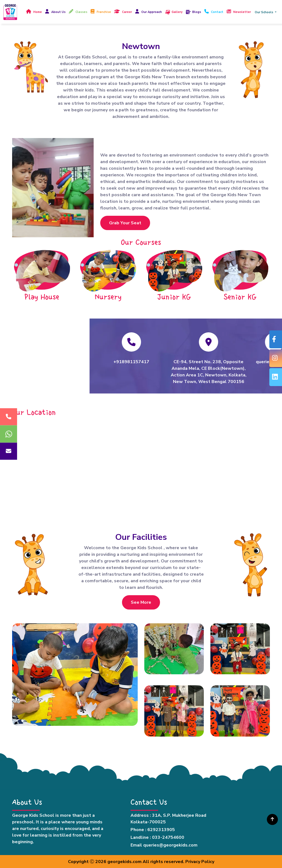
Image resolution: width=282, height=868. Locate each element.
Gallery (177, 12)
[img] (272, 819)
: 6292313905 (160, 830)
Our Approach (152, 12)
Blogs (197, 12)
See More (141, 602)
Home (38, 12)
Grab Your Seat (125, 223)
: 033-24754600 (167, 837)
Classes (81, 12)
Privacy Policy (200, 862)
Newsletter (242, 12)
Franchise (104, 12)
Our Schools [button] (264, 12)
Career (127, 12)
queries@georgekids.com (170, 845)
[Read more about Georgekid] (10, 12)
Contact (217, 12)
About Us (58, 12)
